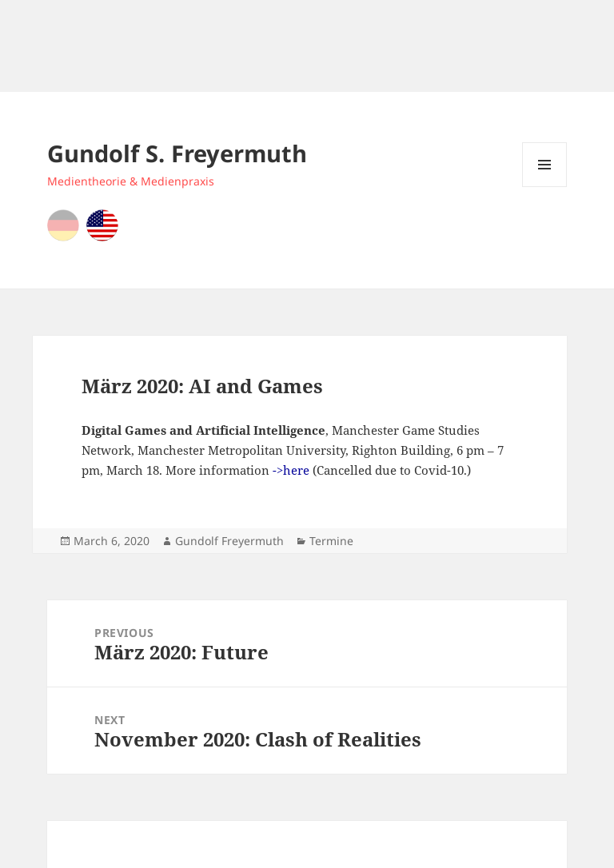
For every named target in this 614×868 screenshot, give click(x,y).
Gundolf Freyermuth (229, 541)
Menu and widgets (545, 187)
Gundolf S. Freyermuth (177, 153)
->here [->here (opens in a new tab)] (291, 470)
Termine (331, 541)
